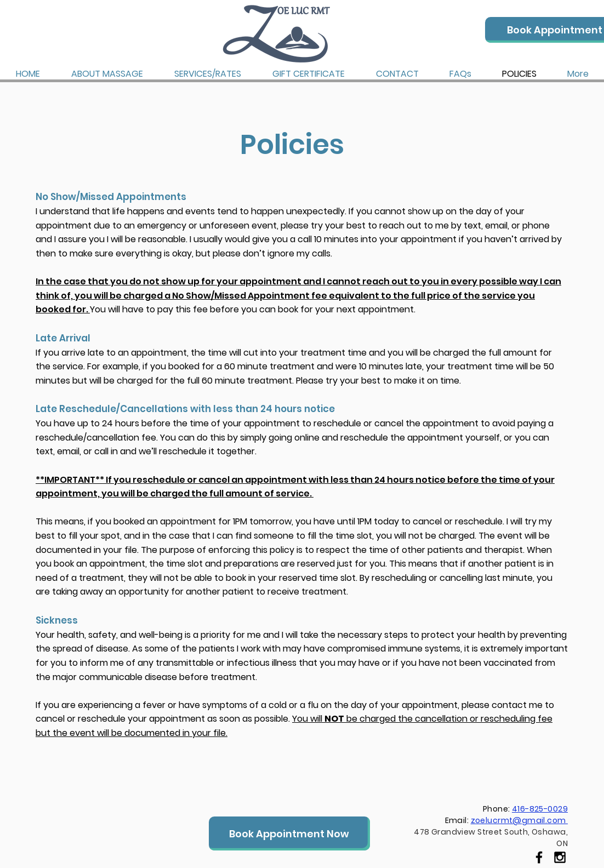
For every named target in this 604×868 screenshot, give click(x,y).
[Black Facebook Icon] (539, 857)
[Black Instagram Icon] (560, 857)
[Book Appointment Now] (289, 833)
